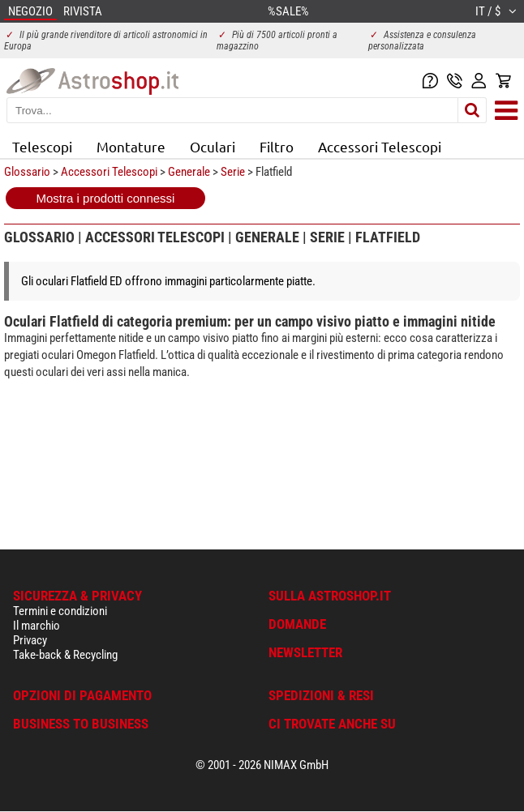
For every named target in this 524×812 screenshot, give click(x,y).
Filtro (277, 146)
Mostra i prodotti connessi (106, 198)
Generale (189, 172)
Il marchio (37, 626)
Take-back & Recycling (65, 655)
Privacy (30, 640)
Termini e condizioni (60, 611)
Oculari (213, 146)
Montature (131, 146)
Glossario (27, 172)
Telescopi (42, 146)
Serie (233, 172)
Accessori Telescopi (380, 146)
